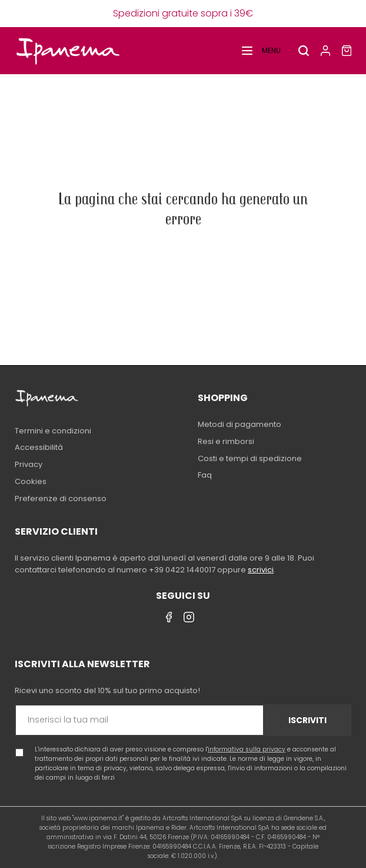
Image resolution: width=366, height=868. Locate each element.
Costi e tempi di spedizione (250, 458)
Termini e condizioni (53, 431)
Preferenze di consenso (61, 498)
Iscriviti (307, 720)
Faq (205, 475)
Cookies (31, 481)
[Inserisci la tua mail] (139, 720)
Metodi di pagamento (239, 424)
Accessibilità (39, 447)
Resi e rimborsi (226, 441)
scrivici (261, 570)
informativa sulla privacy (247, 749)
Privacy (29, 464)
